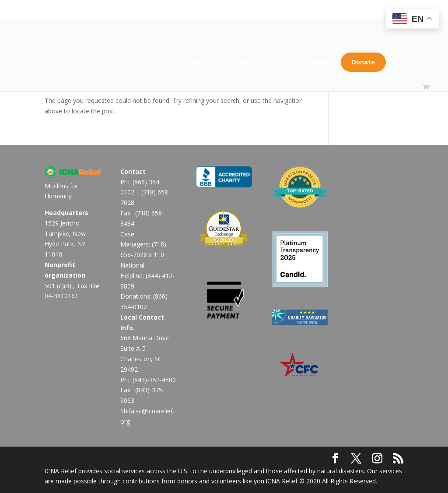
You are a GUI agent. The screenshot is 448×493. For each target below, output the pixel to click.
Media (200, 63)
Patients (206, 35)
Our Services (152, 35)
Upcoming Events (326, 35)
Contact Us (248, 63)
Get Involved (259, 35)
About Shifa (94, 35)
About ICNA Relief (304, 63)
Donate (366, 62)
